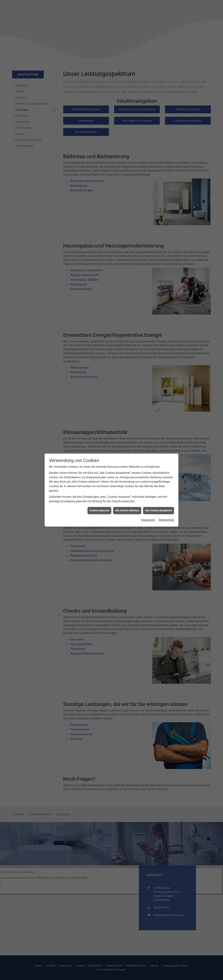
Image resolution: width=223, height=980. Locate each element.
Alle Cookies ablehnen (127, 487)
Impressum (148, 496)
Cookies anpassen (99, 487)
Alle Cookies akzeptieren (159, 487)
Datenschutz (166, 496)
